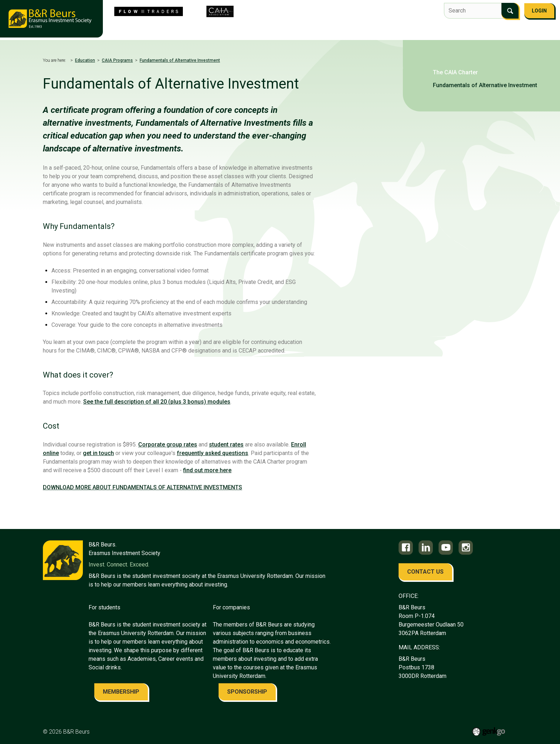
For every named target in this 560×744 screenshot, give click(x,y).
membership (121, 692)
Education (382, 27)
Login (539, 11)
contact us (425, 572)
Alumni (443, 27)
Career (415, 27)
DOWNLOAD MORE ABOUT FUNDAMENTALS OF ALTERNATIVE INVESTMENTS (142, 487)
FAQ (499, 27)
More (521, 28)
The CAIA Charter (455, 72)
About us (206, 27)
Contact (473, 27)
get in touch (98, 453)
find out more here (207, 470)
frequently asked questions (212, 453)
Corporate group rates (168, 445)
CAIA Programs (117, 60)
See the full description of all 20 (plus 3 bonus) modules (157, 402)
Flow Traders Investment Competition (279, 27)
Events (349, 27)
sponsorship (247, 692)
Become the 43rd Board (154, 27)
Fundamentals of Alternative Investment (180, 60)
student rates (226, 445)
